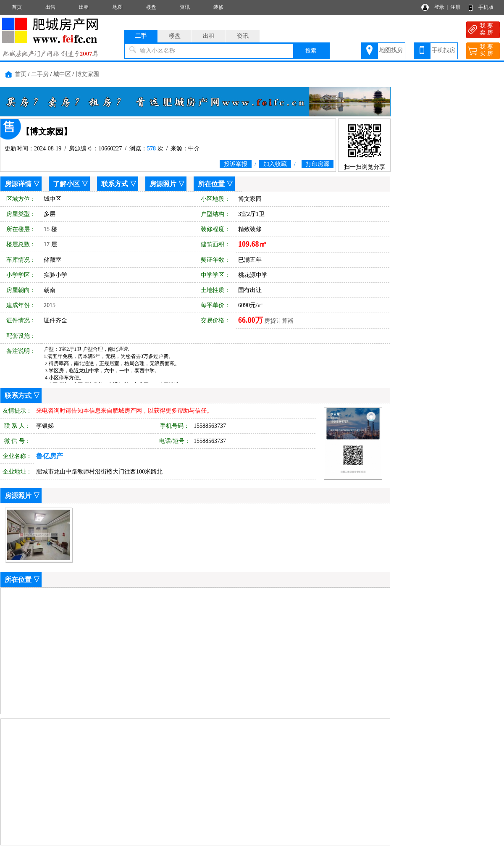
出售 (50, 7)
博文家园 (87, 74)
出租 (84, 7)
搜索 (311, 51)
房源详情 (18, 184)
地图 (118, 7)
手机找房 (444, 50)
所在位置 (211, 184)
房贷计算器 (279, 321)
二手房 (40, 74)
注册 (455, 7)
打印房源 (318, 164)
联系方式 (115, 184)
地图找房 (391, 50)
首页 (17, 7)
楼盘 (151, 7)
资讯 (185, 7)
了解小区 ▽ (71, 184)
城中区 (62, 74)
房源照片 (163, 184)
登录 (439, 7)
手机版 (486, 7)
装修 (218, 7)
